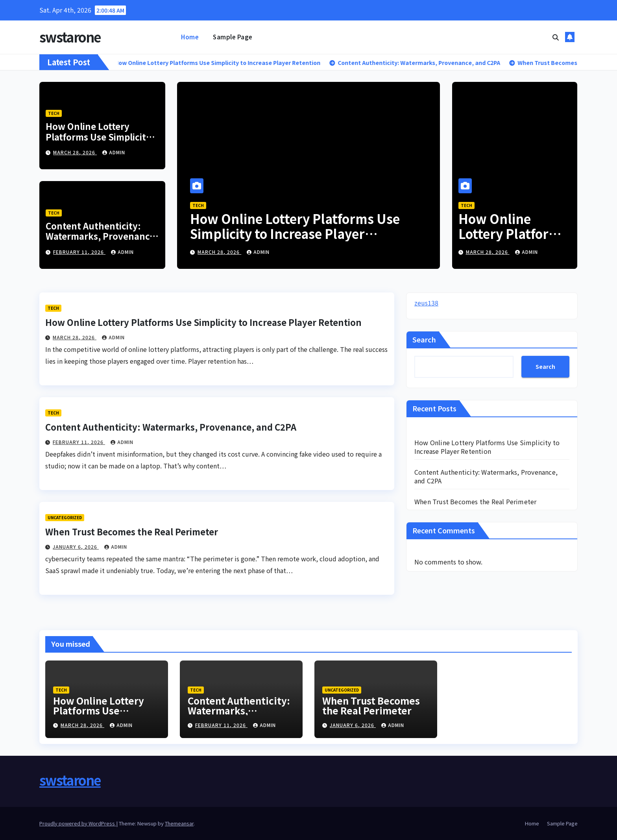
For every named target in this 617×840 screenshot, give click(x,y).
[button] (556, 37)
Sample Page (233, 37)
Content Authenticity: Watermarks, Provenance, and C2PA (102, 236)
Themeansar (179, 823)
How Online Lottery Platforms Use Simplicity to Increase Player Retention (98, 142)
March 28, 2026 (75, 152)
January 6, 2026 (76, 547)
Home (190, 37)
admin (114, 152)
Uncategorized (65, 517)
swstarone (70, 37)
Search (424, 339)
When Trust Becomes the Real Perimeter (132, 531)
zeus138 (426, 303)
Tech (54, 113)
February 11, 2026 (79, 252)
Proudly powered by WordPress (78, 823)
